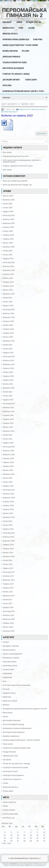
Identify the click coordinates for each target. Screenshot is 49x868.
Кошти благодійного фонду (13, 724)
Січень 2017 (8, 603)
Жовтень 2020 (8, 451)
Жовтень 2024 (8, 266)
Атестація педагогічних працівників (17, 685)
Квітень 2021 (8, 427)
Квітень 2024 (8, 290)
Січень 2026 (8, 208)
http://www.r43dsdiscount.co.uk (27, 865)
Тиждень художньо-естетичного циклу (18, 166)
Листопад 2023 (9, 309)
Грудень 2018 (8, 529)
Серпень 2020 (8, 458)
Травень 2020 (8, 466)
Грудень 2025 (8, 211)
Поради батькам (9, 752)
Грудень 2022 (8, 353)
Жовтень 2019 (8, 494)
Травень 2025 (8, 239)
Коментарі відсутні (11, 112)
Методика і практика (34, 22)
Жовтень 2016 (8, 615)
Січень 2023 (8, 349)
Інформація (7, 673)
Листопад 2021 (9, 404)
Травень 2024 (8, 286)
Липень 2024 (8, 278)
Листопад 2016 (9, 611)
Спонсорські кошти (10, 771)
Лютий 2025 (8, 251)
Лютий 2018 (8, 560)
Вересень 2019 (9, 498)
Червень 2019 (8, 505)
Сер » (9, 843)
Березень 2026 (9, 200)
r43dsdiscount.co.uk (39, 864)
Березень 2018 (9, 556)
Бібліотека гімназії (10, 701)
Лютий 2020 (8, 478)
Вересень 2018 (9, 541)
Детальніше (41, 134)
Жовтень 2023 (8, 313)
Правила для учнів (10, 756)
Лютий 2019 (8, 521)
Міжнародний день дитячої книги (16, 156)
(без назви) (7, 152)
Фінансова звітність (10, 34)
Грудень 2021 (8, 400)
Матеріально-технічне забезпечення (17, 728)
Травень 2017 (8, 588)
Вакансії (6, 705)
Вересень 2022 (9, 364)
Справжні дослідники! (19, 181)
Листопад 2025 (9, 215)
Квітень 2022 (8, 384)
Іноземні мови (8, 669)
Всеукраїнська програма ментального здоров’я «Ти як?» (24, 91)
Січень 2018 (8, 564)
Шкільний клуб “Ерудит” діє (21, 185)
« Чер (4, 843)
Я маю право (38, 39)
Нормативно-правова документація (16, 39)
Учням (21, 28)
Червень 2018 (8, 545)
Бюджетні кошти (25, 109)
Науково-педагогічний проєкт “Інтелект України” (20, 45)
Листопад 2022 (9, 357)
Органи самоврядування (12, 654)
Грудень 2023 (8, 306)
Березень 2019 (9, 517)
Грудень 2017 (8, 568)
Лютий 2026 (8, 204)
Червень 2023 (8, 329)
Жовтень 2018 (8, 537)
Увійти (5, 806)
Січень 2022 (8, 396)
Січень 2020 (8, 482)
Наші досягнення (10, 662)
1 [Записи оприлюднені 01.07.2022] (31, 829)
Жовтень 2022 (8, 360)
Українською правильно (11, 57)
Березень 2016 (9, 631)
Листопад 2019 (9, 490)
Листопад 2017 (9, 572)
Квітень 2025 (8, 243)
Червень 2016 (8, 623)
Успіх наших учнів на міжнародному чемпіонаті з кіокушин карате (22, 161)
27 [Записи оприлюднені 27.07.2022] (18, 841)
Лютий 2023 (8, 345)
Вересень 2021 (9, 411)
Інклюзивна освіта (10, 666)
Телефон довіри (31, 80)
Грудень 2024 (8, 259)
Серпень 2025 (8, 227)
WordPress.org (8, 818)
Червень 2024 (8, 282)
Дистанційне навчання (11, 80)
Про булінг (26, 51)
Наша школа (7, 22)
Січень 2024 (8, 302)
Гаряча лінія (7, 85)
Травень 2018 (8, 549)
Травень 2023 (8, 333)
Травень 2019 (8, 509)
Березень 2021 (9, 431)
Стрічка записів (9, 810)
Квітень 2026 (8, 196)
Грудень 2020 (8, 443)
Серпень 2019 (8, 502)
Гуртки (5, 716)
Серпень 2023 (8, 321)
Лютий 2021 (8, 435)
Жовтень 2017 (8, 576)
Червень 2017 (8, 584)
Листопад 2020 (9, 447)
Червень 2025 (8, 235)
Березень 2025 (9, 247)
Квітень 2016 (8, 627)
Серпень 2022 (8, 368)
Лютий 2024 (8, 298)
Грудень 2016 (8, 607)
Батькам (31, 28)
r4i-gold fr (13, 865)
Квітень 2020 (8, 470)
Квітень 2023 (8, 337)
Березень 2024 (9, 294)
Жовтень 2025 (8, 219)
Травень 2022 (8, 380)
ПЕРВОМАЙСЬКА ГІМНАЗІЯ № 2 (24, 13)
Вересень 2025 (9, 223)
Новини (19, 22)
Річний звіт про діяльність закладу (16, 74)
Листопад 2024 (9, 262)
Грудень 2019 (8, 486)
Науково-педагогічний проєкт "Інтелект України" (22, 740)
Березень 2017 (9, 596)
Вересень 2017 (9, 580)
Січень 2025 (8, 255)
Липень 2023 (8, 325)
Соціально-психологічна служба (15, 62)
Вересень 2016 (9, 619)
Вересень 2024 (9, 270)
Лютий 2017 (8, 600)
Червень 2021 (8, 419)
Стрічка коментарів (10, 814)
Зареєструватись (10, 802)
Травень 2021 (8, 423)
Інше (5, 681)
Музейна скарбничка (10, 51)
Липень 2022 (8, 372)
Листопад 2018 (9, 533)
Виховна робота (8, 28)
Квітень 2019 (8, 513)
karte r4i (43, 865)
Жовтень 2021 (8, 407)
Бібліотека (7, 697)
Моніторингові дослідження (13, 68)
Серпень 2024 (8, 274)
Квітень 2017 (8, 592)
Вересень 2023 (9, 317)
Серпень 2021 (8, 415)
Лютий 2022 (8, 392)
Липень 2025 (8, 231)
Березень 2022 (9, 388)
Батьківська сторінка (11, 658)
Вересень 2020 (9, 455)
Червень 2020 (8, 462)
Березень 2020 (9, 474)
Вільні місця (8, 713)
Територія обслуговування (13, 775)
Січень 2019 (8, 525)
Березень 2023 (9, 341)
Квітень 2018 (8, 553)
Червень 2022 (8, 376)
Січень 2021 (8, 439)
